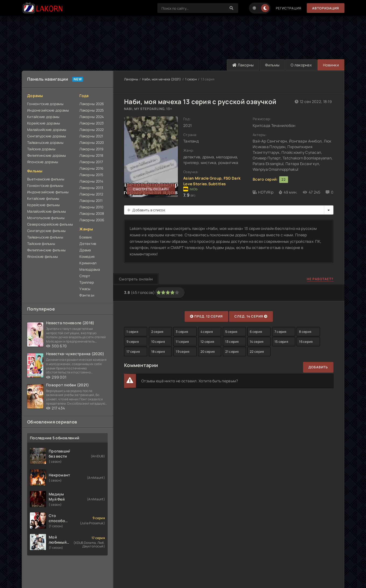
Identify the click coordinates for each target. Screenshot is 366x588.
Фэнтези (87, 295)
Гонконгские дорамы (45, 104)
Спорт (85, 276)
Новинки (331, 65)
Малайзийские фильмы (47, 211)
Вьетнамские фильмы (46, 179)
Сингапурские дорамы (47, 136)
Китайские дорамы (43, 117)
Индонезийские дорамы (48, 110)
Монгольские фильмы (46, 218)
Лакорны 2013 (91, 188)
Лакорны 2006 (92, 220)
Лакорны (243, 65)
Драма (85, 250)
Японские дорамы (43, 162)
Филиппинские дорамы (47, 155)
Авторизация (326, 8)
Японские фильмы (43, 256)
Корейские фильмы (43, 205)
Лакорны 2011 (91, 201)
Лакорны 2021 (91, 136)
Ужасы (85, 289)
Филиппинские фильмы (46, 250)
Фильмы (272, 65)
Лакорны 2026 (92, 104)
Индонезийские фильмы (48, 192)
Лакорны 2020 (92, 142)
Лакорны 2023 (91, 123)
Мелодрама (90, 269)
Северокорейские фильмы (50, 224)
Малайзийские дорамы (47, 130)
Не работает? (320, 279)
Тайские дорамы (41, 149)
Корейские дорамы (44, 123)
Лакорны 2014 (91, 181)
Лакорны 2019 (91, 149)
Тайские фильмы (41, 244)
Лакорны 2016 (91, 168)
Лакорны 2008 (92, 213)
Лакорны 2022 (91, 130)
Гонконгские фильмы (45, 186)
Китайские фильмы (43, 198)
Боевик (86, 237)
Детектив (88, 244)
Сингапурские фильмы (46, 231)
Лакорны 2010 (91, 207)
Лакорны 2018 (91, 155)
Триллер (87, 282)
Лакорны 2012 (91, 194)
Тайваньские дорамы (45, 142)
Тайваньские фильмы (45, 237)
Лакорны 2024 (92, 117)
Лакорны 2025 (92, 110)
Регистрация (289, 8)
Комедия (87, 256)
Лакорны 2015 (91, 175)
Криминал (88, 263)
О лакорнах (301, 65)
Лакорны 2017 (91, 162)
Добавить (318, 367)
